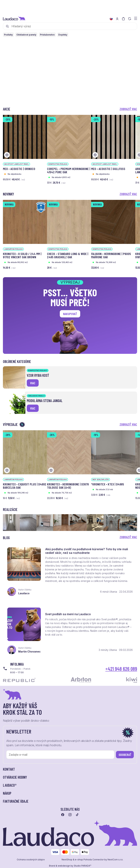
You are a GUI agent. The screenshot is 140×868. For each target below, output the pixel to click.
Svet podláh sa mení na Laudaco (68, 614)
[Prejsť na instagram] (70, 815)
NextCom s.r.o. (115, 860)
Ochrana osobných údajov (31, 860)
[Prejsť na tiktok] (77, 815)
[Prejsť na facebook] (63, 815)
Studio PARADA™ (82, 866)
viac (33, 383)
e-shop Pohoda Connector (89, 860)
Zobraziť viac (128, 109)
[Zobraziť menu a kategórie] (136, 18)
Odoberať (125, 755)
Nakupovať (70, 314)
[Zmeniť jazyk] (111, 19)
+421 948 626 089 (121, 669)
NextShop (67, 860)
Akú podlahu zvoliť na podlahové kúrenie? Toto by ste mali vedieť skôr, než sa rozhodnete (87, 551)
